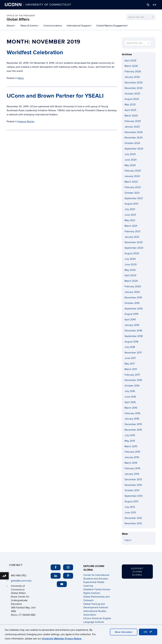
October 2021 (132, 193)
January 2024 (132, 176)
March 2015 (131, 446)
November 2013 (133, 485)
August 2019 (131, 314)
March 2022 (131, 182)
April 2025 (130, 110)
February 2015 (132, 452)
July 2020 (130, 259)
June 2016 (130, 397)
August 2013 (131, 501)
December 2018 (133, 331)
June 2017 (130, 358)
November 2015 (133, 430)
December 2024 (134, 132)
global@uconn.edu (21, 581)
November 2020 (134, 242)
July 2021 (130, 209)
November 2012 (133, 523)
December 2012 (133, 518)
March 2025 (131, 116)
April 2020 (130, 275)
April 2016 (130, 402)
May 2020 (130, 270)
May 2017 (130, 364)
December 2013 (133, 479)
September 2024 (134, 149)
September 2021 (134, 198)
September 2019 (134, 309)
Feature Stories (26, 121)
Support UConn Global (137, 572)
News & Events (30, 26)
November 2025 (134, 88)
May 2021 (130, 220)
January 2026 (132, 77)
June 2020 (131, 264)
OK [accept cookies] (148, 632)
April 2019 (130, 320)
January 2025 (132, 127)
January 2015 (132, 457)
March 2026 (131, 66)
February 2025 (133, 121)
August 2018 (131, 342)
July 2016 (130, 391)
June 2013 (130, 513)
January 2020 (132, 292)
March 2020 (131, 281)
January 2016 (132, 419)
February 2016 (132, 413)
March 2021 (131, 226)
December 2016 (133, 380)
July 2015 (130, 435)
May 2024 (130, 165)
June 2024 (131, 160)
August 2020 (132, 253)
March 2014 (131, 463)
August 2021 (131, 204)
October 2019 (132, 303)
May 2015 (130, 441)
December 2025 (134, 83)
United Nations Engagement (112, 26)
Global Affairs (18, 19)
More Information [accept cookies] (124, 632)
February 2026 (133, 72)
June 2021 (130, 215)
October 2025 (132, 94)
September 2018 (134, 336)
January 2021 (132, 237)
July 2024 (130, 154)
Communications (53, 26)
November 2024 (134, 138)
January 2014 (132, 474)
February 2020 (133, 286)
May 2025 (130, 105)
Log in (128, 540)
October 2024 (132, 143)
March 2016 (131, 408)
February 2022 (133, 187)
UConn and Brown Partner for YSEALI (55, 96)
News (21, 78)
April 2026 (130, 61)
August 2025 (132, 99)
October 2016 (132, 386)
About (11, 26)
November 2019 (133, 298)
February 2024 (133, 171)
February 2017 (132, 375)
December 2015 (133, 424)
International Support (79, 26)
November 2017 (133, 353)
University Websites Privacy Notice (62, 639)
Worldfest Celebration (35, 53)
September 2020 (134, 248)
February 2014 (132, 468)
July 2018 (130, 347)
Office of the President (21, 16)
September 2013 (134, 496)
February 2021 (132, 231)
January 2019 (132, 325)
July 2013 (130, 507)
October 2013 (132, 490)
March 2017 (131, 369)
